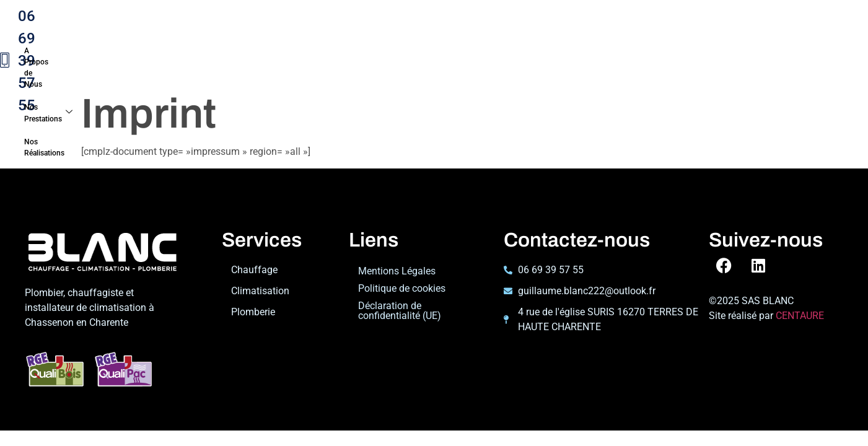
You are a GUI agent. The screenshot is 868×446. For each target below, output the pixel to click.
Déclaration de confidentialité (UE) (400, 278)
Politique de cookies (402, 256)
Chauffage (254, 238)
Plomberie (253, 280)
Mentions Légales (397, 239)
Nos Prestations (347, 17)
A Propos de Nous (251, 17)
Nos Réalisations (444, 17)
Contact (229, 38)
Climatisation (260, 259)
